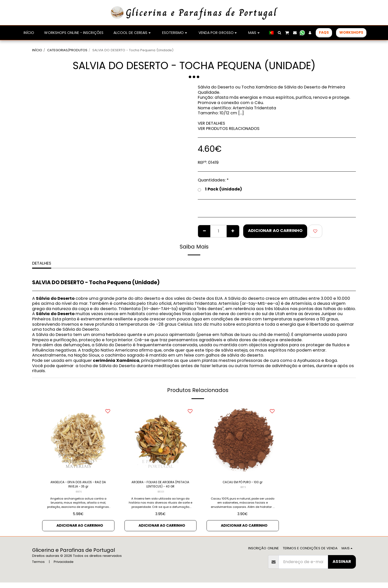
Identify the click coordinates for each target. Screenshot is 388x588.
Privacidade (64, 567)
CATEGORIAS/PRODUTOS (67, 50)
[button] (279, 33)
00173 (243, 489)
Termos (38, 567)
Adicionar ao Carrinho (275, 231)
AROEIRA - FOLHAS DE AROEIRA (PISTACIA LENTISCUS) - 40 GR (160, 486)
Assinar (342, 567)
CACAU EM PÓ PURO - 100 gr (243, 483)
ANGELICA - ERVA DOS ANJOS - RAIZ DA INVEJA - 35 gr (78, 486)
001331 (161, 495)
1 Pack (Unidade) (220, 189)
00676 (79, 495)
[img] (78, 440)
